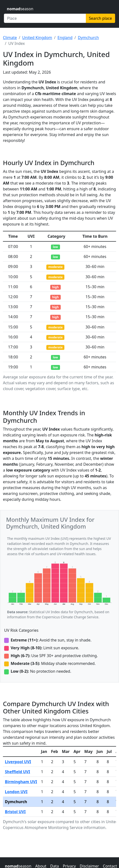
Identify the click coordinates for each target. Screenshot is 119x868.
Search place (100, 18)
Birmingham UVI (21, 782)
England (65, 38)
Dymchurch (88, 38)
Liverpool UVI (18, 762)
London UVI (16, 792)
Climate (10, 38)
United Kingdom (37, 38)
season (20, 9)
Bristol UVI (15, 812)
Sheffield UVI (17, 772)
